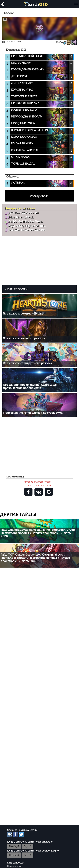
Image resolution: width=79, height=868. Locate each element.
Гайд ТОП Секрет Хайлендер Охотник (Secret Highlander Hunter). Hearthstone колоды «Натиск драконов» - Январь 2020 (35, 558)
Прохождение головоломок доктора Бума (33, 413)
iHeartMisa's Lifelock (21, 217)
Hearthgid (14, 846)
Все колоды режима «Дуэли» (24, 314)
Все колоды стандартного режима (28, 363)
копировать (39, 196)
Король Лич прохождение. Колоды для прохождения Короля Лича (30, 386)
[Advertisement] (40, 261)
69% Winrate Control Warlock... (27, 230)
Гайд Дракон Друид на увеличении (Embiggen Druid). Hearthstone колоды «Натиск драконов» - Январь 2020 (38, 533)
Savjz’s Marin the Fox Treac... (26, 221)
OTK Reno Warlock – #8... (24, 213)
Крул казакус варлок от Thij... (27, 226)
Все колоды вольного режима (24, 338)
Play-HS (27, 846)
